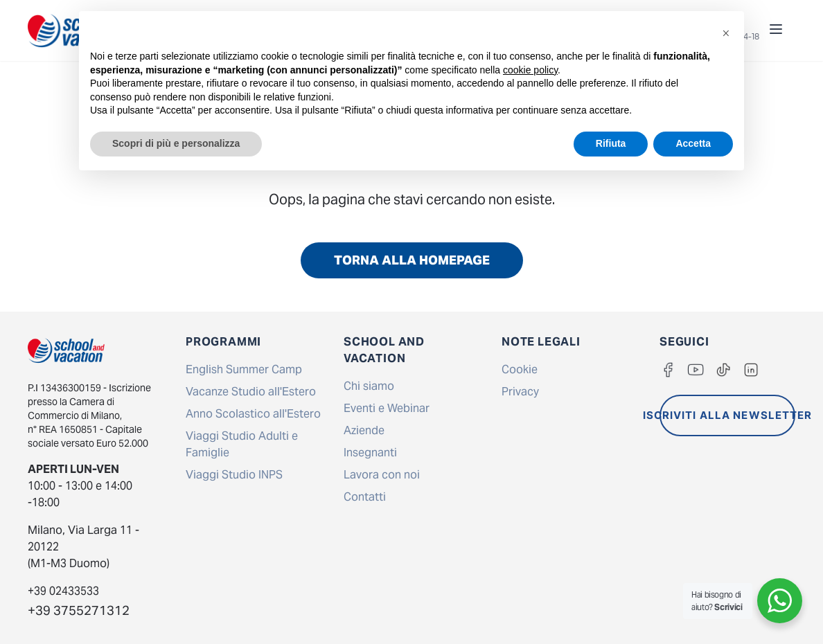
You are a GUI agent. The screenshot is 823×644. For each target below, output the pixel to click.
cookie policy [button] (530, 70)
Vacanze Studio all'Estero (251, 392)
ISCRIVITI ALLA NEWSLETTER (727, 415)
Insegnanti (370, 453)
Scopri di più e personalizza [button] (176, 143)
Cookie (520, 369)
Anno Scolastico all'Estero (253, 414)
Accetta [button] (693, 143)
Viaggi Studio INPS (234, 475)
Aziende (364, 430)
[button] (726, 33)
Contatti (365, 497)
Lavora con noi (382, 475)
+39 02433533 (63, 591)
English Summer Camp (244, 369)
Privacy (520, 392)
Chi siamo (369, 386)
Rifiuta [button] (611, 143)
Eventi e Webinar (387, 408)
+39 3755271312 (79, 610)
